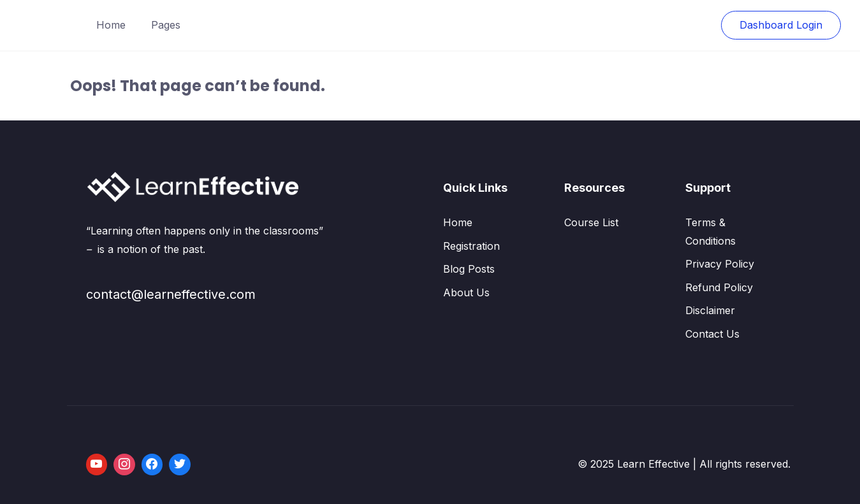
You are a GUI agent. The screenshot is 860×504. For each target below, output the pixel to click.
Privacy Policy (720, 264)
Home (111, 25)
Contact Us (712, 334)
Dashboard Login (781, 25)
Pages (166, 25)
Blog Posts (469, 269)
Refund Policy (719, 287)
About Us (466, 292)
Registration (471, 246)
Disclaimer (710, 310)
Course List (591, 222)
